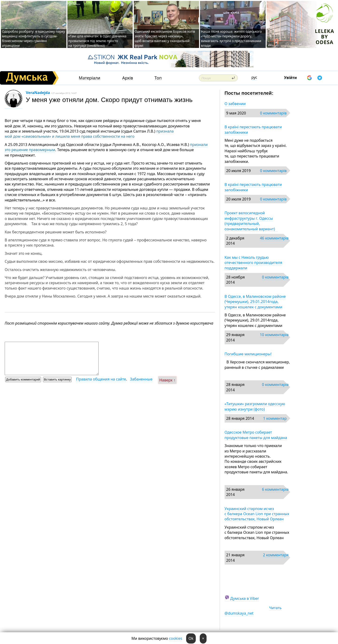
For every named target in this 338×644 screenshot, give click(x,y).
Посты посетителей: (249, 93)
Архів (128, 78)
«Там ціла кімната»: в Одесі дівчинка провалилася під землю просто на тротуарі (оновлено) (97, 41)
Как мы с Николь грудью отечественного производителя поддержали (253, 263)
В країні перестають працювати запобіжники (253, 130)
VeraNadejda (38, 93)
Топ (158, 78)
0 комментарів (273, 113)
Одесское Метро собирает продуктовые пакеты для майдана (256, 435)
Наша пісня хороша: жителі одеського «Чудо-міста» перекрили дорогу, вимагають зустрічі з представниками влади (231, 38)
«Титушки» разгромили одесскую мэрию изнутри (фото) (255, 406)
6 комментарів (275, 489)
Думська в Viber (245, 598)
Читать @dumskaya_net (253, 610)
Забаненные (141, 379)
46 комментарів (274, 238)
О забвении (235, 104)
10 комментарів (274, 335)
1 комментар (275, 418)
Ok (191, 638)
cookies (176, 638)
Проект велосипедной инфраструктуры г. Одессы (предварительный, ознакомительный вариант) (251, 221)
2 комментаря (276, 555)
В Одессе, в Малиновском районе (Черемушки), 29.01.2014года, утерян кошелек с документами (255, 302)
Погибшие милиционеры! (248, 354)
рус (254, 77)
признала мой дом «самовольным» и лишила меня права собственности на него (89, 134)
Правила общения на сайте (101, 379)
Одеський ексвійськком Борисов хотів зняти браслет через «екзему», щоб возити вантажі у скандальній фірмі (165, 38)
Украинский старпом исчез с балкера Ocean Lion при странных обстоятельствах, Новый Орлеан (257, 514)
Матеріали (90, 78)
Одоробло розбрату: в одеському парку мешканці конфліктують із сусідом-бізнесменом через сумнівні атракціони (33, 38)
